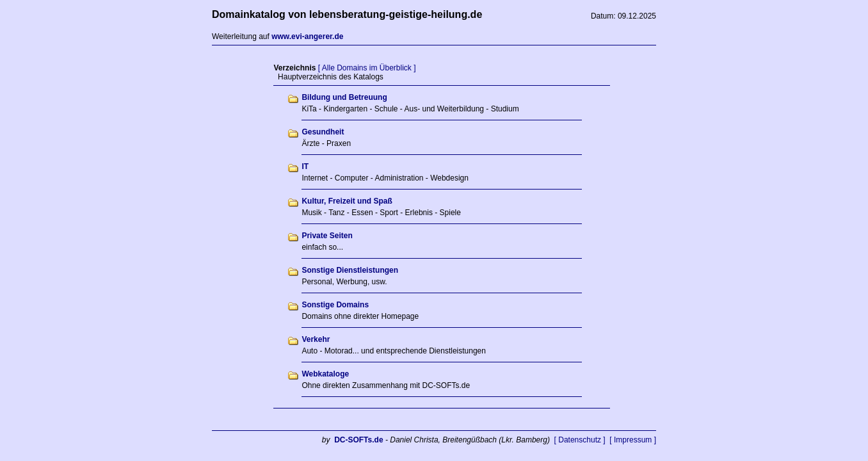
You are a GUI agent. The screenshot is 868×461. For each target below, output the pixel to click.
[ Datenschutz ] (580, 440)
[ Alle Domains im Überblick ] (367, 68)
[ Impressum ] (633, 440)
